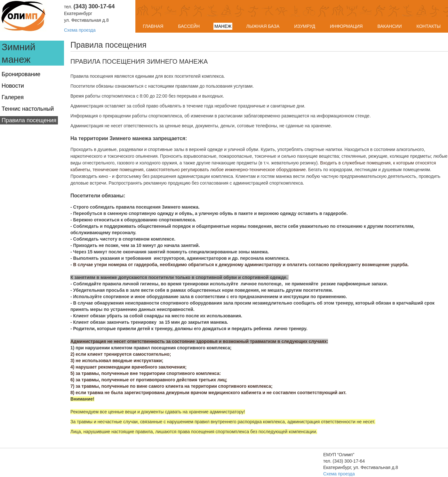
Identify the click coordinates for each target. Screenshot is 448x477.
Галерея (13, 97)
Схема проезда (80, 30)
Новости (13, 86)
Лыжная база (263, 26)
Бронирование (21, 74)
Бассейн (189, 26)
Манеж (223, 26)
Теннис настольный (28, 109)
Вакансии (389, 26)
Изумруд (305, 26)
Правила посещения (29, 120)
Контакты (428, 26)
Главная (153, 26)
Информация (346, 26)
